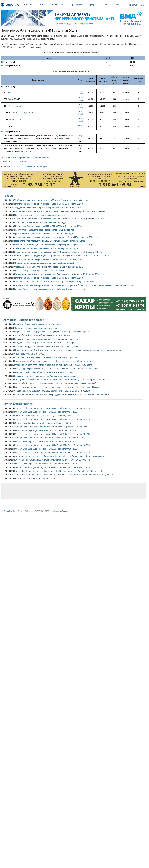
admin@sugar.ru (63, 511)
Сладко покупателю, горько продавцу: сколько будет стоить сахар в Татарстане (52, 391)
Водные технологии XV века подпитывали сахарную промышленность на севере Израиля (57, 387)
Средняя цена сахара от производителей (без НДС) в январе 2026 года (48, 267)
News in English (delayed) (18, 404)
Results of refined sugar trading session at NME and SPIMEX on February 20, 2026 (52, 434)
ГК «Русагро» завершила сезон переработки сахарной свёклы (44, 230)
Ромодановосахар (16, 120)
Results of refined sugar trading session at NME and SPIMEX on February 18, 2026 (52, 453)
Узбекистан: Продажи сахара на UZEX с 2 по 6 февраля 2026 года (46, 248)
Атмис (11, 99)
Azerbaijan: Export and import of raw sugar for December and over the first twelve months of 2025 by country (64, 475)
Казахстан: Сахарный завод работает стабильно (37, 324)
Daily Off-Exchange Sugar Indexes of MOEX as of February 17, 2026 (46, 464)
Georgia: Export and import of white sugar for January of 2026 (43, 423)
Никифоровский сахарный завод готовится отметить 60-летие (44, 372)
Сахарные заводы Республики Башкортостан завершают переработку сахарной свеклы (56, 282)
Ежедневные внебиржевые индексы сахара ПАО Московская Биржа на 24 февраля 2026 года (59, 219)
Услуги (92, 5)
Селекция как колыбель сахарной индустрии (36, 328)
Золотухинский (27, 113)
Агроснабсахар (15, 106)
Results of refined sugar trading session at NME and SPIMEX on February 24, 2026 (52, 419)
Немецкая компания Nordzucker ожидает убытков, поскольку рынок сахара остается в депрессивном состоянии (68, 350)
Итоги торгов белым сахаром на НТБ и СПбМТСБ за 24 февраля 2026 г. (49, 226)
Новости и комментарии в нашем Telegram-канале (25, 158)
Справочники (78, 5)
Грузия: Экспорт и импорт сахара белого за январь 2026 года (43, 234)
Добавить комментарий (37, 167)
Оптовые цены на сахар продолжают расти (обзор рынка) (44, 263)
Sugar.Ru (8, 511)
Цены (44, 5)
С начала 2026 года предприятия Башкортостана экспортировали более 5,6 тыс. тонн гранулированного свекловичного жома (74, 285)
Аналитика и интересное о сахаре (24, 320)
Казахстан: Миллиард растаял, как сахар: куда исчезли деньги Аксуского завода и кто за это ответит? (63, 394)
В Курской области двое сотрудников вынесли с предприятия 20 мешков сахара (53, 383)
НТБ (23, 36)
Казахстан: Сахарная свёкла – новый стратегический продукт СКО (46, 357)
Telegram (133, 5)
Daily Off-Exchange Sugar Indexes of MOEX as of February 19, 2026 (46, 442)
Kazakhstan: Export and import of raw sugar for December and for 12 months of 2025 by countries (59, 456)
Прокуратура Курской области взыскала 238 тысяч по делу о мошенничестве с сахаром (56, 369)
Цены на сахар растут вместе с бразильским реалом (40, 215)
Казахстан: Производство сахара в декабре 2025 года (40, 222)
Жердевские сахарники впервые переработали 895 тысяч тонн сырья (48, 208)
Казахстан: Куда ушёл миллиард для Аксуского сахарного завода (45, 376)
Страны (108, 5)
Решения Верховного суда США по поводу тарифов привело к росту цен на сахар (53, 245)
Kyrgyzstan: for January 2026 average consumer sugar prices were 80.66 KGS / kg (52, 460)
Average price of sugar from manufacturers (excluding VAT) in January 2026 (49, 438)
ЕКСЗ (9, 92)
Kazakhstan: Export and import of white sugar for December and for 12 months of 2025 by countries (60, 471)
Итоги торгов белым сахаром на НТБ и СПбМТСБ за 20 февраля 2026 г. (49, 259)
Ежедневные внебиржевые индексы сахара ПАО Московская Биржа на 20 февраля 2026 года (59, 252)
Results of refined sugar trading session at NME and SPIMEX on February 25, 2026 (52, 408)
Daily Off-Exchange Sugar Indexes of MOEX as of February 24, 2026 (46, 412)
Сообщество (59, 5)
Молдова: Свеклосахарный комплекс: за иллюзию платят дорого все (47, 343)
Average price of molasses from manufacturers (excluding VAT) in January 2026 (51, 427)
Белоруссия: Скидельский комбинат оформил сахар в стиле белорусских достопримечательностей (62, 380)
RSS (142, 5)
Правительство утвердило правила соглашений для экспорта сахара (50, 241)
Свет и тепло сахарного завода (29, 354)
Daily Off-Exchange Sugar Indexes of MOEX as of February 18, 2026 (46, 449)
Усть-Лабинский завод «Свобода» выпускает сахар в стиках (43, 335)
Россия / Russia (20, 161)
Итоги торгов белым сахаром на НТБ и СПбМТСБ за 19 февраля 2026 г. (49, 278)
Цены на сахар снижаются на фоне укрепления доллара (41, 271)
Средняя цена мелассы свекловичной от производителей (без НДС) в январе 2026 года (56, 237)
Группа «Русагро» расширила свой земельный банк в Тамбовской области (50, 289)
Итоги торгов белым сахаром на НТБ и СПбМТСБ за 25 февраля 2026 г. (49, 204)
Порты (122, 5)
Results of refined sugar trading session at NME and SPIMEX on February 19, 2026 (52, 445)
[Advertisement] (53, 491)
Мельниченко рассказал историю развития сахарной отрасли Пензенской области (54, 365)
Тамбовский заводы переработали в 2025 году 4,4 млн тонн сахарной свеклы (51, 200)
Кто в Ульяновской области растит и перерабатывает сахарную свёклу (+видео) (53, 361)
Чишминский (64, 139)
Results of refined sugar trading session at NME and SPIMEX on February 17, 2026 (52, 467)
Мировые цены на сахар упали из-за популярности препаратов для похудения (52, 332)
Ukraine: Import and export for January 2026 (34, 478)
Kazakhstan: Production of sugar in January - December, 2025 (43, 416)
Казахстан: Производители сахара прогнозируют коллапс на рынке (46, 339)
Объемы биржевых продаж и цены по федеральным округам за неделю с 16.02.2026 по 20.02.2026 (62, 256)
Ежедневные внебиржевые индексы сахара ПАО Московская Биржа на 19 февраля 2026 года (59, 274)
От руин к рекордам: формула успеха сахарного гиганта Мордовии (46, 346)
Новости (31, 5)
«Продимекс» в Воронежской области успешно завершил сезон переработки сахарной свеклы (59, 211)
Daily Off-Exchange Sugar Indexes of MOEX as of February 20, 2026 (46, 430)
